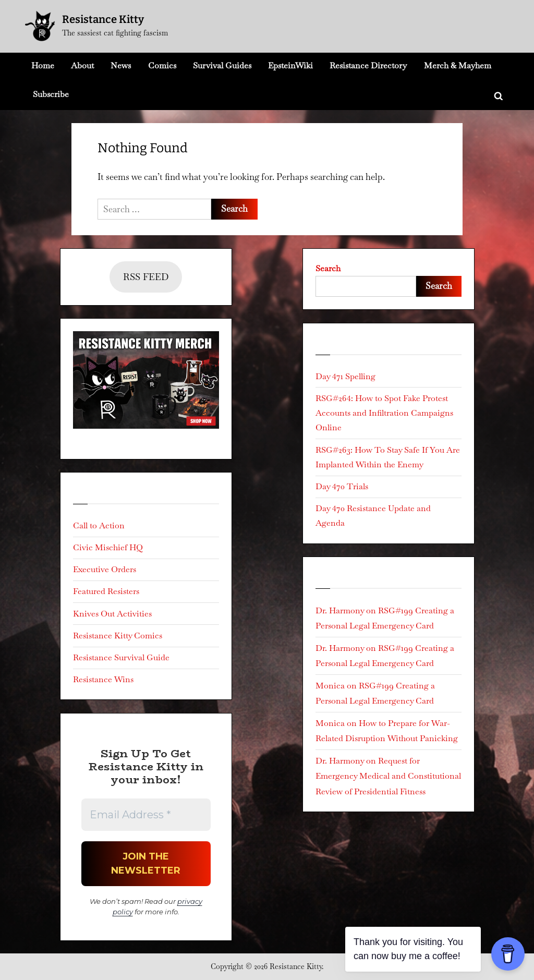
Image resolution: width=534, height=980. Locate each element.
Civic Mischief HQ (108, 547)
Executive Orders (105, 569)
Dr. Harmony (340, 610)
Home (43, 65)
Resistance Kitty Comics (118, 636)
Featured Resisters (106, 591)
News (121, 65)
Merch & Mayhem (458, 65)
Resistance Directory (368, 65)
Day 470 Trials (342, 486)
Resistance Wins (103, 679)
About (82, 65)
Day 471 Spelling (345, 376)
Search (328, 268)
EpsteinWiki (290, 65)
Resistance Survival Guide (121, 657)
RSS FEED (146, 277)
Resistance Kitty (103, 19)
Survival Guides (222, 65)
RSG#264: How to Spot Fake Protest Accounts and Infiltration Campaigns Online (384, 413)
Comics (162, 65)
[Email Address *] (146, 815)
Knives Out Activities (112, 614)
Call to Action (99, 525)
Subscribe (51, 94)
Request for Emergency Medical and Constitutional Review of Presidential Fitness (388, 776)
